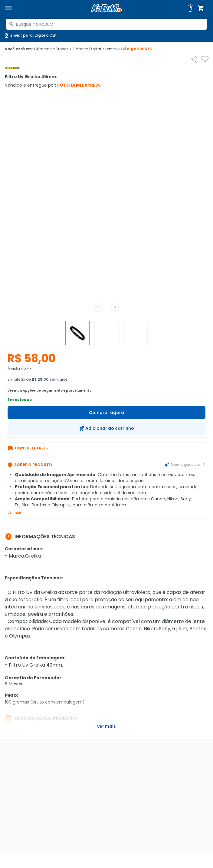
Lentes (113, 49)
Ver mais (15, 513)
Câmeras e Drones (53, 49)
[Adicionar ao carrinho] (106, 428)
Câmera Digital (88, 49)
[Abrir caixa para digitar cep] (30, 35)
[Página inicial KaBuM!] (106, 8)
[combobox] (106, 24)
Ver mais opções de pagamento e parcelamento (49, 391)
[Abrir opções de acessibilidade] (191, 8)
